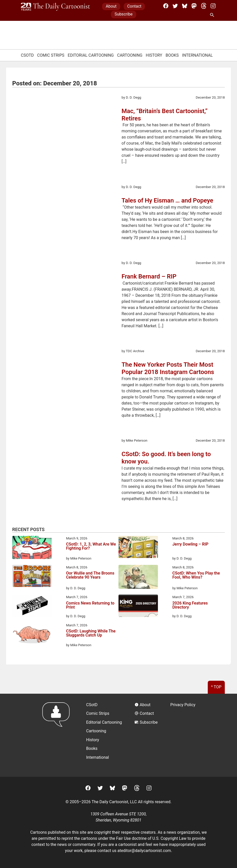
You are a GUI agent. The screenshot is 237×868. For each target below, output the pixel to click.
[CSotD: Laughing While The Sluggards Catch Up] (32, 635)
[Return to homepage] (58, 735)
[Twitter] (175, 6)
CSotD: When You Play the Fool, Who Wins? (196, 575)
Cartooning (130, 55)
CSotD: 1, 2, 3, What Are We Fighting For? (91, 546)
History (154, 55)
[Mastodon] (194, 6)
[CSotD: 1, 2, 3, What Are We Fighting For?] (32, 548)
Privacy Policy (183, 705)
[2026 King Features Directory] (138, 607)
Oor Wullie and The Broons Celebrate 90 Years (90, 575)
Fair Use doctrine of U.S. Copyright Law (151, 838)
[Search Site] (213, 15)
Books (172, 55)
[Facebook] (166, 6)
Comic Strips (51, 55)
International (197, 55)
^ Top (216, 687)
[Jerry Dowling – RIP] (138, 548)
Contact (134, 6)
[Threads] (204, 6)
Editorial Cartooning (91, 55)
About (111, 6)
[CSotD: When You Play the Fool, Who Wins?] (138, 578)
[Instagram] (213, 6)
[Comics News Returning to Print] (32, 607)
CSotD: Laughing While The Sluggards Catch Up (91, 633)
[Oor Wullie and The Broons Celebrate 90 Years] (32, 577)
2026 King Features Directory (190, 605)
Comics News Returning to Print (90, 605)
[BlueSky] (185, 6)
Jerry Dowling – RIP (190, 544)
